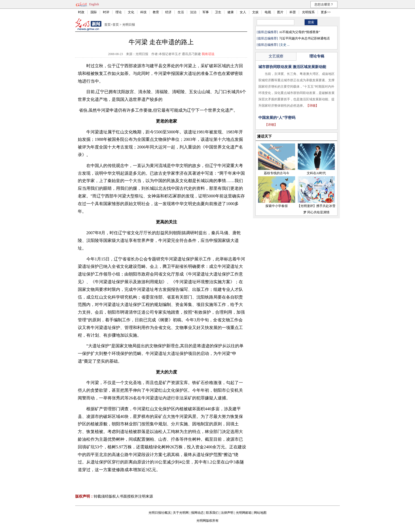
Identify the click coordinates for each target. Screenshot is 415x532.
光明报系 (308, 12)
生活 (181, 12)
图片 (280, 12)
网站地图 (260, 513)
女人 (243, 12)
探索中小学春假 (277, 206)
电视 (268, 12)
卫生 (218, 12)
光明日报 (129, 25)
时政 (81, 12)
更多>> (326, 12)
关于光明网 (181, 513)
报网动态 (197, 513)
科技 (143, 12)
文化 (131, 12)
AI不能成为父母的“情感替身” (299, 32)
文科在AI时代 (316, 173)
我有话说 (208, 54)
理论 (119, 12)
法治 (193, 12)
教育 (156, 12)
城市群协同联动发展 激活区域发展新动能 (292, 67)
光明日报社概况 (160, 513)
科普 (293, 12)
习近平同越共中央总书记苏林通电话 (304, 38)
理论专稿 (317, 56)
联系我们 (212, 513)
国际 (94, 12)
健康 (231, 12)
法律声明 (227, 513)
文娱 (255, 12)
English (94, 4)
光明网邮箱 (244, 513)
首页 (107, 25)
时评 (106, 12)
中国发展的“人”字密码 (277, 118)
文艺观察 (276, 56)
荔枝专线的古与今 (277, 173)
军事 (206, 12)
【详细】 (312, 106)
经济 (168, 12)
